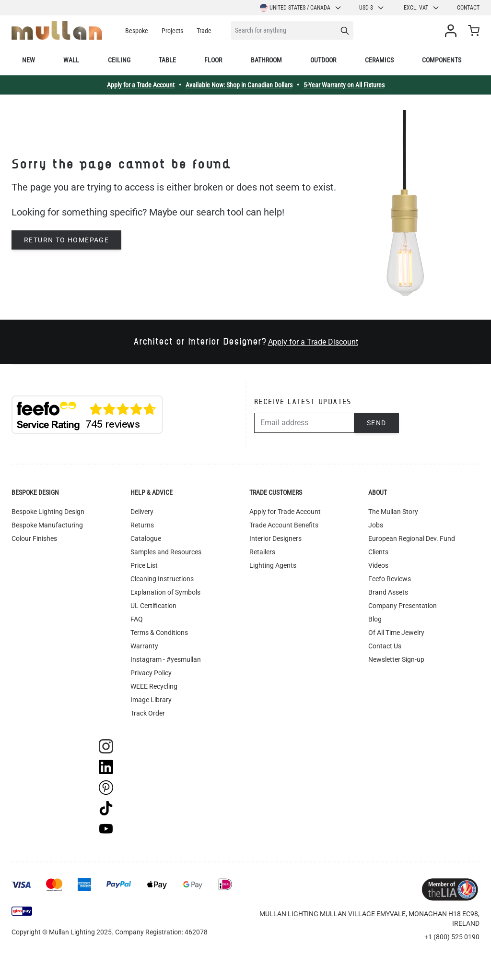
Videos (378, 565)
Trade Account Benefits (284, 525)
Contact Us (385, 646)
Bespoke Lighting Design (48, 512)
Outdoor (323, 60)
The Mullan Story (393, 512)
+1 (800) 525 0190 (452, 937)
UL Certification (153, 606)
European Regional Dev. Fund (412, 538)
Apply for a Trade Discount (313, 342)
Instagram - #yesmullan (166, 659)
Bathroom (266, 60)
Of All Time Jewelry (396, 633)
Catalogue (146, 538)
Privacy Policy (151, 673)
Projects (172, 31)
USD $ (372, 8)
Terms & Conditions (159, 633)
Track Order (148, 713)
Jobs (376, 525)
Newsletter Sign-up (396, 659)
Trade (204, 31)
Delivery (142, 512)
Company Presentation (403, 606)
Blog (375, 619)
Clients (378, 552)
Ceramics (379, 60)
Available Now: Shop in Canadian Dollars (239, 85)
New (29, 60)
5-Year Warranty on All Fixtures (344, 85)
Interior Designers (275, 538)
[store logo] (57, 30)
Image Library (151, 700)
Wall (71, 60)
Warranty (144, 646)
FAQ (137, 619)
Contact (468, 8)
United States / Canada (301, 8)
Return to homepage (66, 240)
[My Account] (453, 31)
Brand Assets (388, 592)
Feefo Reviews (390, 579)
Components (442, 60)
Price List (144, 565)
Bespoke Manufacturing (47, 525)
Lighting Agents (273, 565)
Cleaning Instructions (162, 579)
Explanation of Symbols (165, 592)
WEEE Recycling (154, 686)
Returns (142, 525)
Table (167, 60)
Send (377, 423)
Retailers (262, 552)
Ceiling (119, 60)
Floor (213, 60)
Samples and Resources (166, 552)
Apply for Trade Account (285, 512)
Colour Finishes (34, 538)
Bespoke (137, 31)
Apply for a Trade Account (141, 85)
